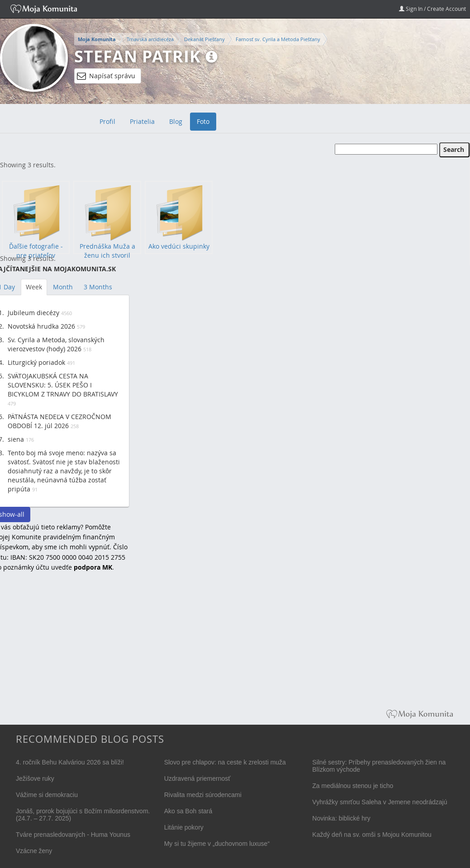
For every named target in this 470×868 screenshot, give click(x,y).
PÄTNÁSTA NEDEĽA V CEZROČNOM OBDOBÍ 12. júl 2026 (59, 421)
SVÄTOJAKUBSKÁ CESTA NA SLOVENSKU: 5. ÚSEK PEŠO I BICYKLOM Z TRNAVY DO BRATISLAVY (63, 385)
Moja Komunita (97, 39)
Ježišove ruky (35, 778)
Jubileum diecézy (33, 313)
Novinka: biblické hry (341, 818)
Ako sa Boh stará (188, 811)
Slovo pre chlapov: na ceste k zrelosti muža (225, 762)
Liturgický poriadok (36, 362)
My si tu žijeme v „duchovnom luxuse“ (217, 844)
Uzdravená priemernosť (197, 778)
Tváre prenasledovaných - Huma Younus (73, 835)
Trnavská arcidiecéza (150, 39)
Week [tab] (34, 287)
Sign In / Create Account (432, 9)
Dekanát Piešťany (204, 39)
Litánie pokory (184, 827)
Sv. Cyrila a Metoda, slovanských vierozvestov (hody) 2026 (56, 344)
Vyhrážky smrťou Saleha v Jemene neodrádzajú (380, 802)
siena (16, 439)
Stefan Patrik (138, 56)
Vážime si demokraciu (47, 795)
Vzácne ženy (34, 851)
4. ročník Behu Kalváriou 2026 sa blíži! (70, 762)
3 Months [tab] (98, 287)
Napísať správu (106, 76)
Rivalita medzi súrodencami (203, 795)
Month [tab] (63, 287)
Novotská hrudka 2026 (41, 326)
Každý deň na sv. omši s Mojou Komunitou (372, 835)
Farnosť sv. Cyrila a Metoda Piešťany (278, 39)
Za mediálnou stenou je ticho (353, 786)
